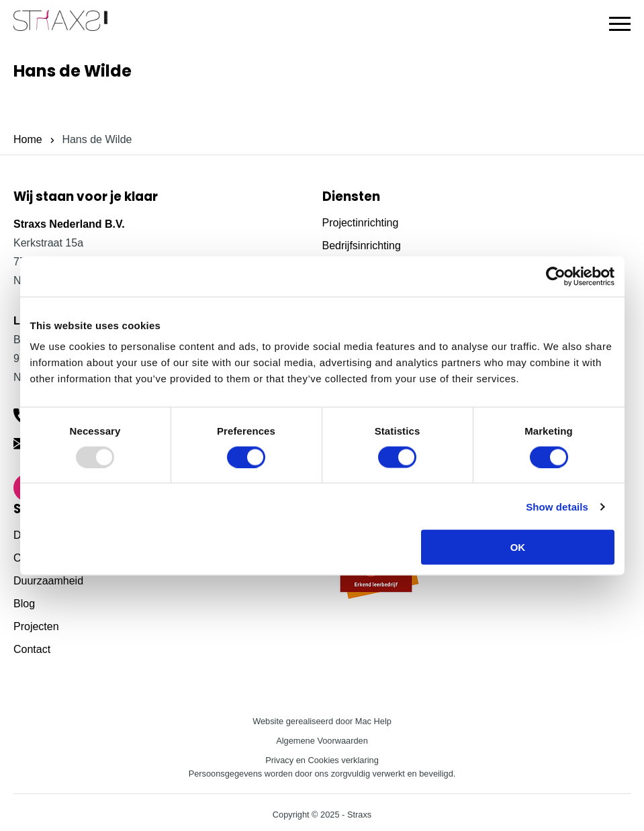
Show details (557, 506)
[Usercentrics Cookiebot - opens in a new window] (556, 276)
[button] (620, 24)
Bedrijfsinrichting (362, 246)
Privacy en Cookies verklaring (322, 760)
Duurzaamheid (48, 581)
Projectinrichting (361, 223)
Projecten (36, 626)
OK (518, 547)
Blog (24, 604)
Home (28, 139)
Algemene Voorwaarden (322, 741)
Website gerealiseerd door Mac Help (322, 721)
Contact (32, 649)
